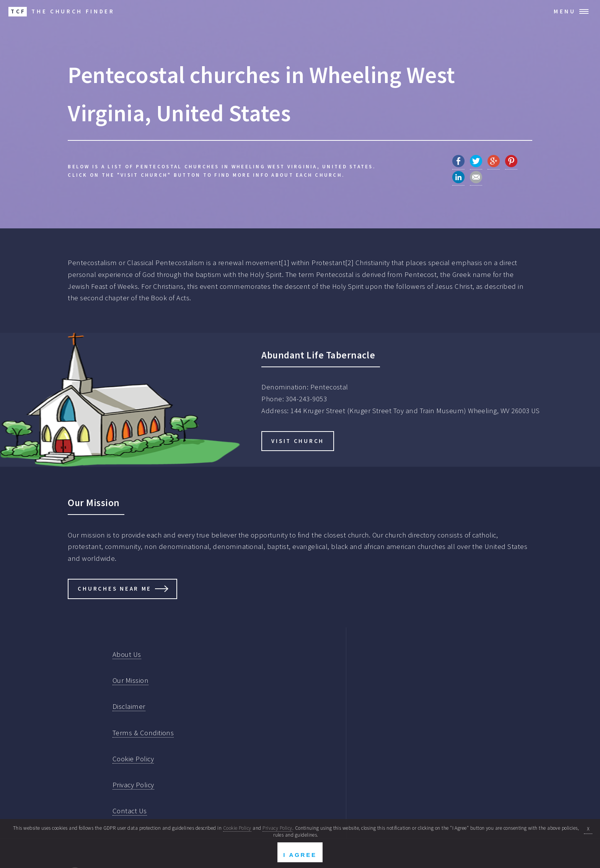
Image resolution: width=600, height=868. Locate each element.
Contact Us (130, 811)
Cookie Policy (133, 759)
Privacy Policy (133, 785)
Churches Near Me (115, 589)
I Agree (300, 855)
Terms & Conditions (143, 733)
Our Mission (130, 680)
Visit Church (298, 441)
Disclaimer (129, 706)
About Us (127, 654)
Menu (565, 11)
